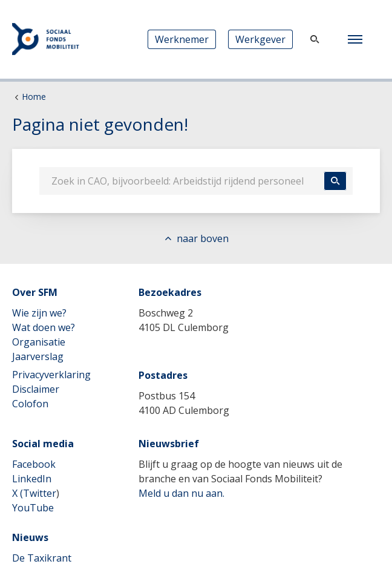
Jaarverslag (38, 356)
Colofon (30, 404)
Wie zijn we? (39, 313)
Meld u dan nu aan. (181, 493)
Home (34, 97)
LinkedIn (32, 479)
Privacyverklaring (51, 375)
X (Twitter (34, 493)
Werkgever (260, 39)
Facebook (34, 464)
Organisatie (39, 342)
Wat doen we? (44, 327)
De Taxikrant (42, 558)
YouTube (33, 508)
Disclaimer (36, 389)
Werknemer (182, 39)
